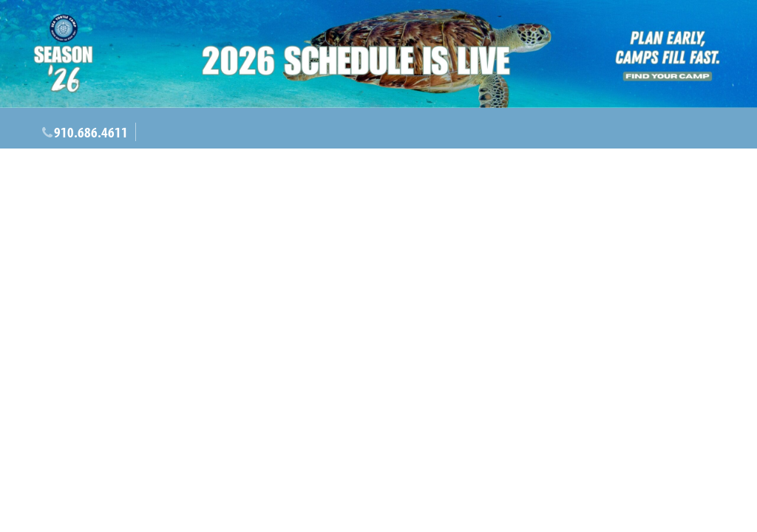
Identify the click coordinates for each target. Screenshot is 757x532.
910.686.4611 (91, 132)
